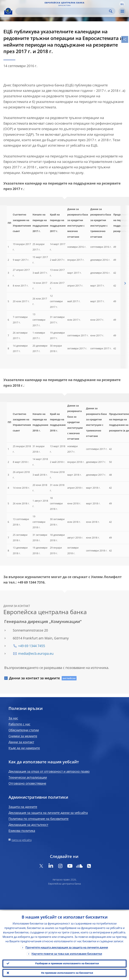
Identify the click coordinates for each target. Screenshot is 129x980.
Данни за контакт (21, 742)
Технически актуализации (28, 777)
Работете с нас (19, 724)
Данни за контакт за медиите (35, 678)
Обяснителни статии (24, 730)
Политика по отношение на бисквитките (39, 819)
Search (111, 11)
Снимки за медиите (23, 736)
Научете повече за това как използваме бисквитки (67, 953)
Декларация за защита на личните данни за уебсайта (48, 813)
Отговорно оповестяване (27, 783)
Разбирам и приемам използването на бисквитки (67, 963)
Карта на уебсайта (22, 840)
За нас (13, 718)
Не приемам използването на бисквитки (67, 972)
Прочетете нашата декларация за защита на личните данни (67, 946)
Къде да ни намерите (24, 748)
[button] (122, 4)
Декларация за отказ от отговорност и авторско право (49, 771)
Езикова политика (22, 831)
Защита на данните (23, 807)
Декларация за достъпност (28, 825)
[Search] (63, 11)
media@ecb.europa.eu (36, 653)
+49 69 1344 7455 (32, 646)
